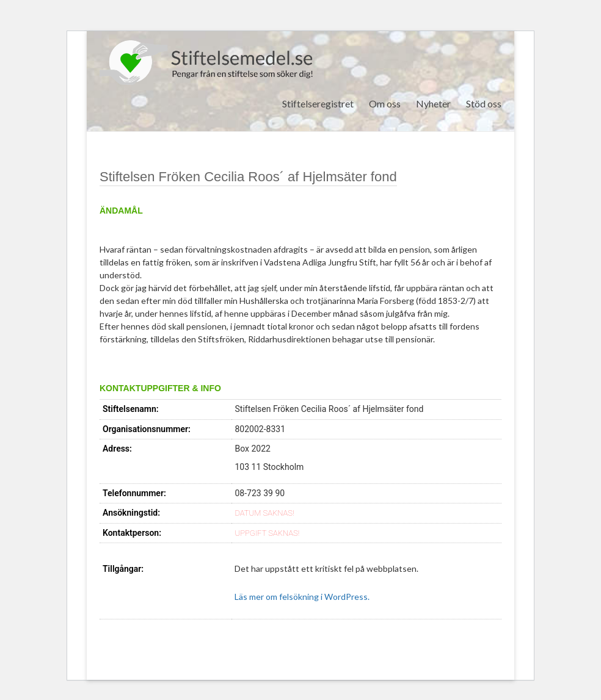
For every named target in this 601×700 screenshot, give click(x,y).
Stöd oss (484, 103)
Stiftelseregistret (318, 103)
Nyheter (433, 103)
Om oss (385, 103)
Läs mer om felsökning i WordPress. (302, 597)
